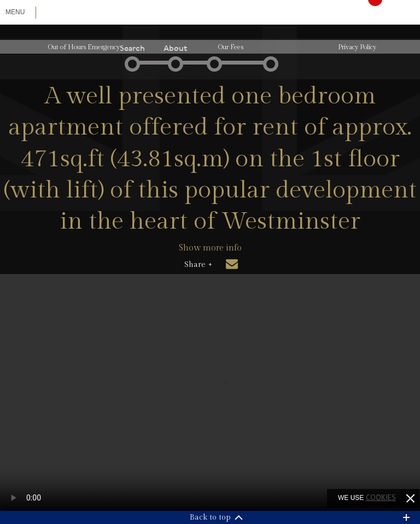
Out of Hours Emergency (84, 47)
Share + (198, 265)
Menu (15, 12)
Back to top (210, 517)
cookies (381, 497)
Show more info (210, 248)
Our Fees (231, 47)
